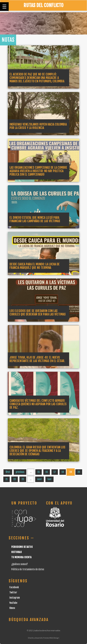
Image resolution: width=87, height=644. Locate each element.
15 (39, 472)
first (8, 472)
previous (20, 472)
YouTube (13, 603)
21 (6, 479)
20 (79, 472)
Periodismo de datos (22, 547)
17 (55, 472)
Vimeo (12, 608)
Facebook (14, 587)
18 (63, 472)
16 (47, 472)
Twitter (13, 592)
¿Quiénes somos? (19, 564)
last (49, 479)
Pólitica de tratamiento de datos (28, 569)
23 (23, 479)
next (40, 479)
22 (15, 479)
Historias (16, 552)
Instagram (15, 598)
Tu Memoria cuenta (21, 557)
